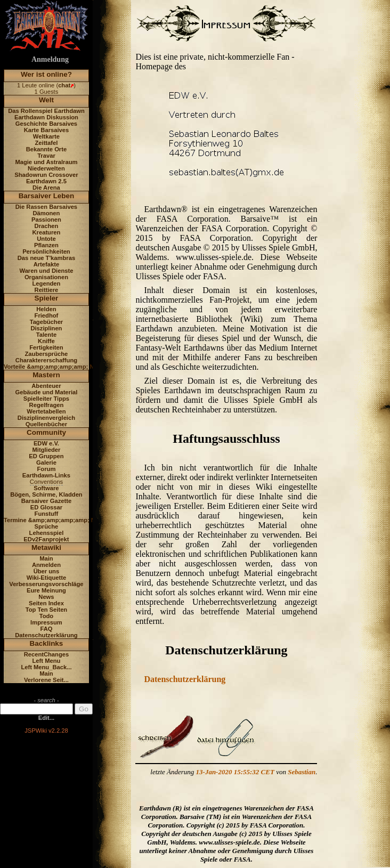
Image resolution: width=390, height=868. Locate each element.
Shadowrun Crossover (46, 175)
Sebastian (302, 772)
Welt (46, 100)
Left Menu (47, 661)
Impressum (46, 622)
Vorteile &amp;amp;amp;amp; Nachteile (60, 367)
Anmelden (46, 565)
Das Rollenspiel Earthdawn (46, 111)
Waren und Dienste (46, 271)
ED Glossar (46, 507)
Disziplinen (46, 328)
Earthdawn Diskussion (46, 117)
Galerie (46, 463)
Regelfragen (47, 405)
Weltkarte (46, 136)
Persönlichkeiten (46, 252)
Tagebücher (47, 322)
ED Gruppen (46, 456)
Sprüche (47, 526)
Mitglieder (47, 450)
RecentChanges (47, 654)
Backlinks (47, 643)
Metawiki (46, 547)
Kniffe (46, 341)
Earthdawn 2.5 (46, 181)
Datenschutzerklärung (46, 635)
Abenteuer (46, 386)
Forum (47, 469)
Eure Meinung (46, 590)
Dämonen (46, 213)
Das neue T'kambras (46, 258)
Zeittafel (46, 143)
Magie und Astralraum (46, 162)
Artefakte (47, 264)
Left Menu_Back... (46, 667)
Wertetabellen (46, 411)
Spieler (47, 298)
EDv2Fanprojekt (46, 539)
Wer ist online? (46, 74)
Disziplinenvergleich (46, 418)
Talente (46, 335)
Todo (47, 616)
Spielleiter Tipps (46, 399)
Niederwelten (46, 168)
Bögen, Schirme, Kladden (46, 494)
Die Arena (46, 188)
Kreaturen (47, 232)
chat (64, 85)
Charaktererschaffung (46, 360)
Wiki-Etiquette (46, 578)
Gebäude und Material (47, 392)
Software (46, 488)
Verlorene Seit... (46, 680)
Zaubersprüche (47, 354)
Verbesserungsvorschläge (46, 584)
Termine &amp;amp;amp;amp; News (55, 520)
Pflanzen (46, 245)
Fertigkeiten (46, 347)
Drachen (47, 226)
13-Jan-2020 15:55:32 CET (235, 772)
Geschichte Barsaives (46, 124)
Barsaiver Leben (47, 196)
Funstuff (47, 514)
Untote (46, 239)
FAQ (46, 629)
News (46, 597)
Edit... (46, 718)
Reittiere (47, 290)
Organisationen (46, 277)
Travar (46, 156)
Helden (46, 309)
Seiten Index (46, 603)
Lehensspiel (47, 533)
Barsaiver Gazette (47, 501)
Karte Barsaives (47, 130)
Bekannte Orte (46, 149)
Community (46, 432)
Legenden (47, 283)
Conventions (46, 482)
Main (46, 558)
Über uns (47, 571)
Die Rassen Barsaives (46, 207)
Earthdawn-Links (46, 475)
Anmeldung (50, 59)
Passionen (46, 220)
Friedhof (47, 315)
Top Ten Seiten (47, 610)
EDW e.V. (46, 443)
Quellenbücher (46, 424)
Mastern (46, 375)
